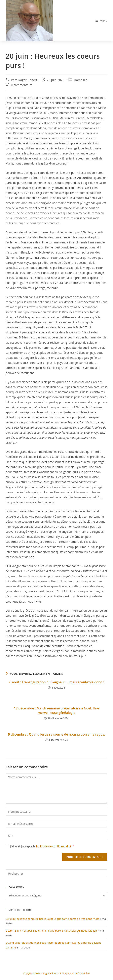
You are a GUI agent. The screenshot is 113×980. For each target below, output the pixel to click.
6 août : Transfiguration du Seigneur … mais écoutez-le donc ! (56, 684)
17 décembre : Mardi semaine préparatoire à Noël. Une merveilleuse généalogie (56, 713)
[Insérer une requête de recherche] (56, 876)
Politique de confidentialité (54, 849)
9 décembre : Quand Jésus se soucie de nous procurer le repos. (56, 737)
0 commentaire (22, 87)
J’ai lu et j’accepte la (40, 849)
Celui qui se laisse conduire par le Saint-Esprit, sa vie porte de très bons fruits (52, 921)
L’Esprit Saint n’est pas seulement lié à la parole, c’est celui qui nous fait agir (51, 933)
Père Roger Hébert (24, 82)
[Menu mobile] (101, 22)
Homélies (81, 82)
